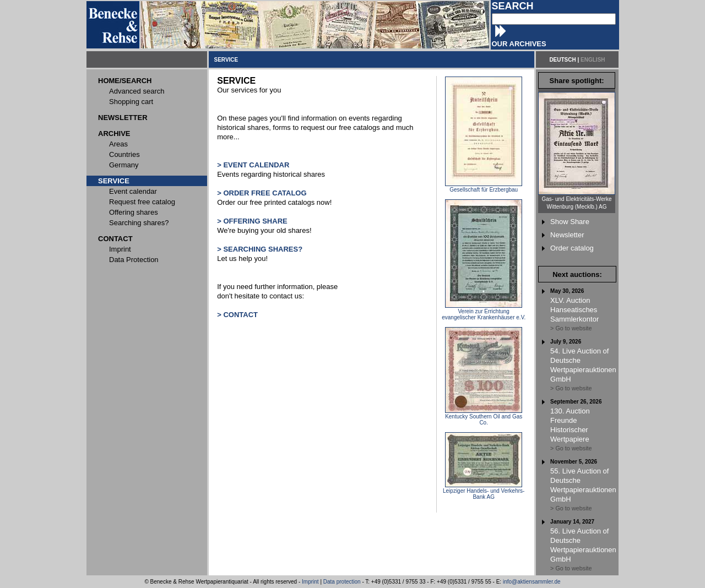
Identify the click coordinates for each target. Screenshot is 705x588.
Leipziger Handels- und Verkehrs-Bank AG (484, 491)
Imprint (310, 582)
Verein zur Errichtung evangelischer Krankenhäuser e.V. (484, 312)
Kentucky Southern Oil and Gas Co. (484, 417)
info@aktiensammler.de (532, 582)
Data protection (342, 582)
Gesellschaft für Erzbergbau (484, 187)
